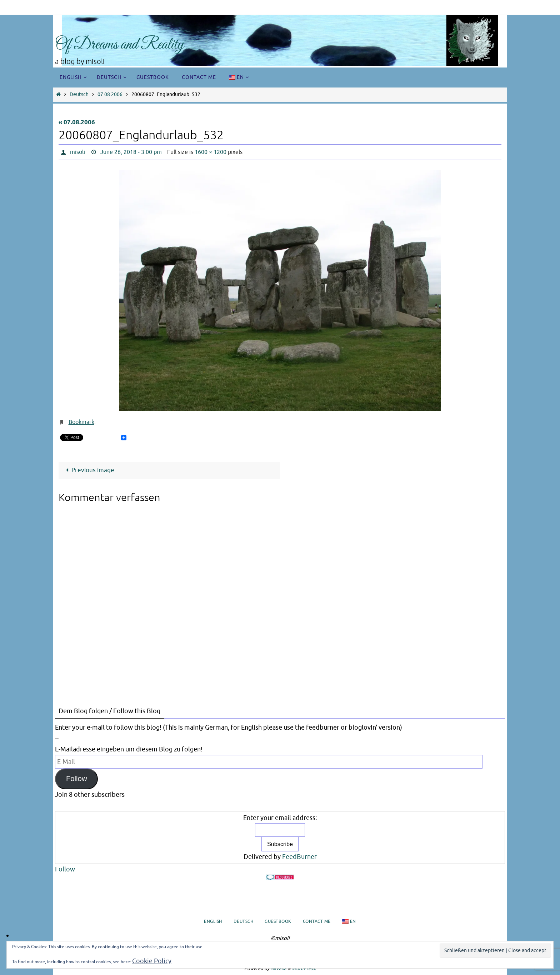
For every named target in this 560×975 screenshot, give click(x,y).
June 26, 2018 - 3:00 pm (131, 152)
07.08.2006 (110, 94)
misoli (77, 152)
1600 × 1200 (211, 152)
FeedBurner (299, 857)
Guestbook (278, 921)
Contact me (317, 921)
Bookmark (81, 422)
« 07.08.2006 (77, 123)
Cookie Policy (152, 961)
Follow (77, 779)
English (213, 921)
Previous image (89, 470)
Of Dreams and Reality (119, 45)
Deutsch (79, 94)
